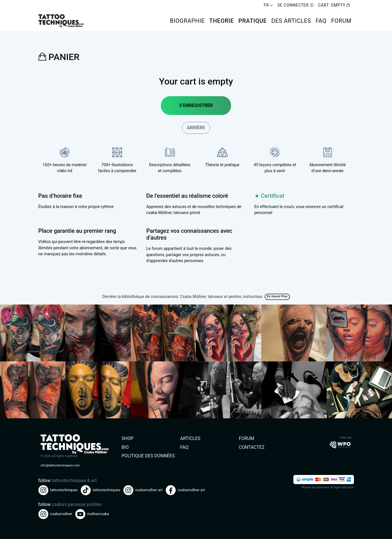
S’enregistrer (196, 105)
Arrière (196, 128)
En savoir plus (277, 296)
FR (268, 5)
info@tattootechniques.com (60, 465)
